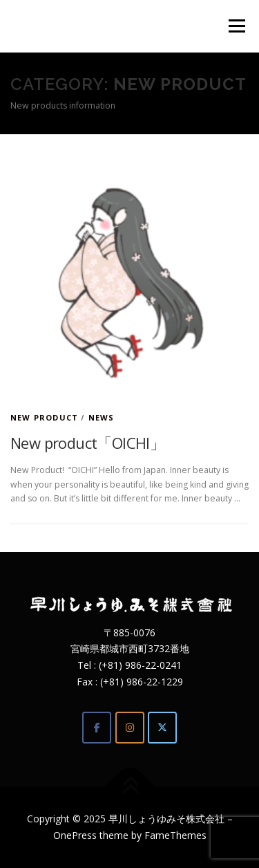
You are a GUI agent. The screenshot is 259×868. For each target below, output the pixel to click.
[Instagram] (130, 728)
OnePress (75, 835)
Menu (236, 26)
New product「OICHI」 (87, 443)
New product (44, 417)
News (102, 417)
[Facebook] (97, 728)
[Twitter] (162, 728)
